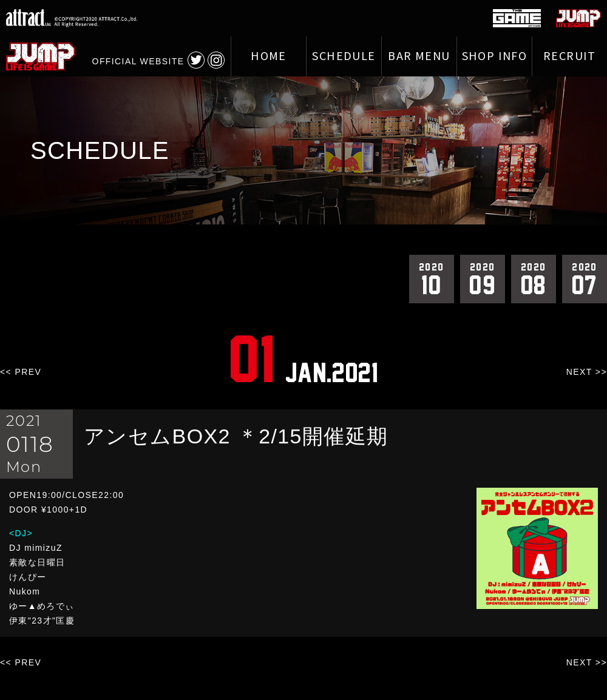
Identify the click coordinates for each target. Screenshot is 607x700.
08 (534, 278)
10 (432, 278)
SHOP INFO (495, 56)
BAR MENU (419, 56)
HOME (269, 56)
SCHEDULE (344, 56)
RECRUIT (570, 56)
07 (585, 278)
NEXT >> (587, 372)
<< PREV (21, 372)
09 (483, 278)
